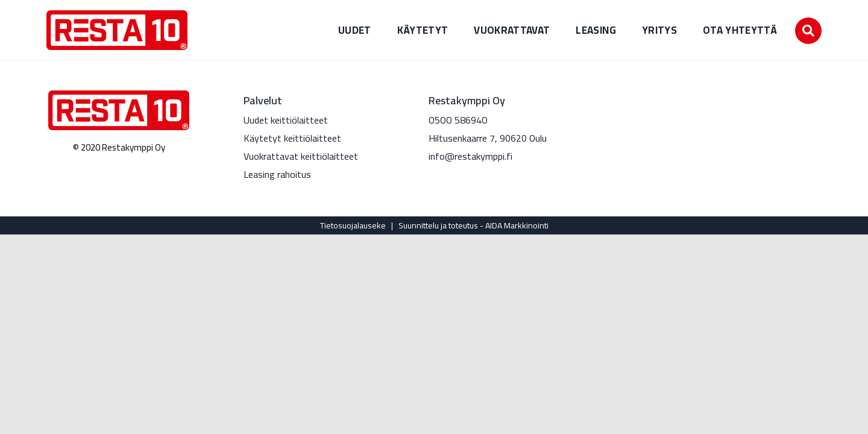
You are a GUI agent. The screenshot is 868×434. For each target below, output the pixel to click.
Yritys (659, 30)
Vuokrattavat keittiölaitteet (301, 156)
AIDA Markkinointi (517, 225)
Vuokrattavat (512, 30)
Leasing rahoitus (277, 174)
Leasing (596, 30)
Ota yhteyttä (740, 30)
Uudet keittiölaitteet (286, 120)
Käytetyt (423, 30)
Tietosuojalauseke (353, 225)
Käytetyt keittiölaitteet (292, 138)
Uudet (355, 30)
